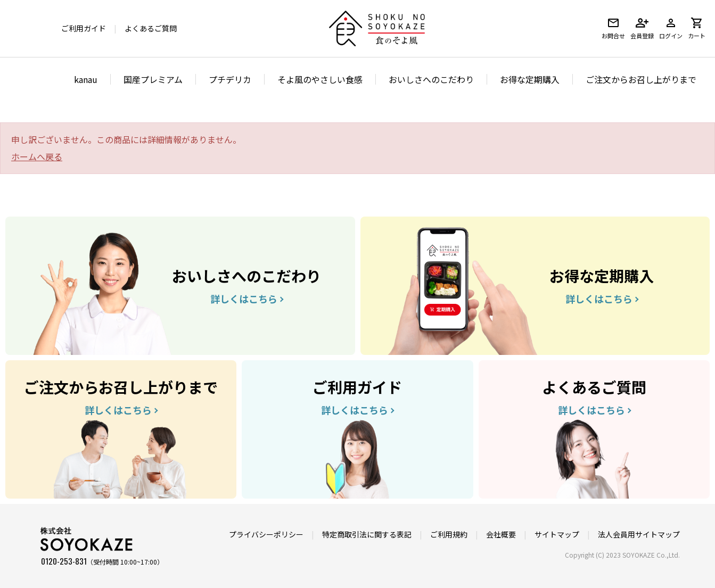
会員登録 (642, 28)
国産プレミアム (153, 79)
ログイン (671, 28)
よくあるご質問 (151, 28)
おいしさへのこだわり (431, 79)
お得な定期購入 (530, 79)
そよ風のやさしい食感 (320, 79)
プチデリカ (230, 79)
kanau (86, 79)
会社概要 (501, 534)
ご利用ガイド (84, 28)
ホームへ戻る (37, 156)
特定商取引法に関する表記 (367, 534)
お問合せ (613, 28)
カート (697, 28)
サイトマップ (557, 534)
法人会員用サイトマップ (639, 534)
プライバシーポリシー (266, 534)
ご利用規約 (449, 534)
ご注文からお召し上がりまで (641, 79)
